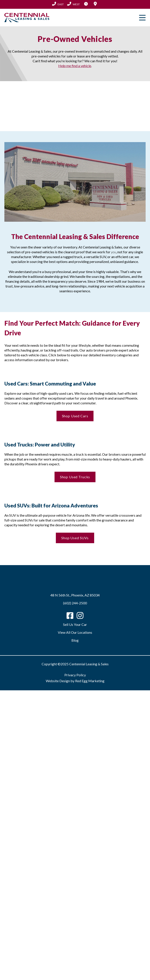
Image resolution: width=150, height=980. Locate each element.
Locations (95, 4)
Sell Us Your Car (75, 624)
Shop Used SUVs (75, 538)
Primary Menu (142, 18)
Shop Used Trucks (75, 477)
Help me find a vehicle (75, 66)
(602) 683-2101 (73, 4)
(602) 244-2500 (58, 4)
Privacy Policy (75, 675)
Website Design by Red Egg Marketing (75, 681)
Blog (75, 640)
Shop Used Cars (75, 416)
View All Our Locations (75, 632)
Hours (86, 4)
